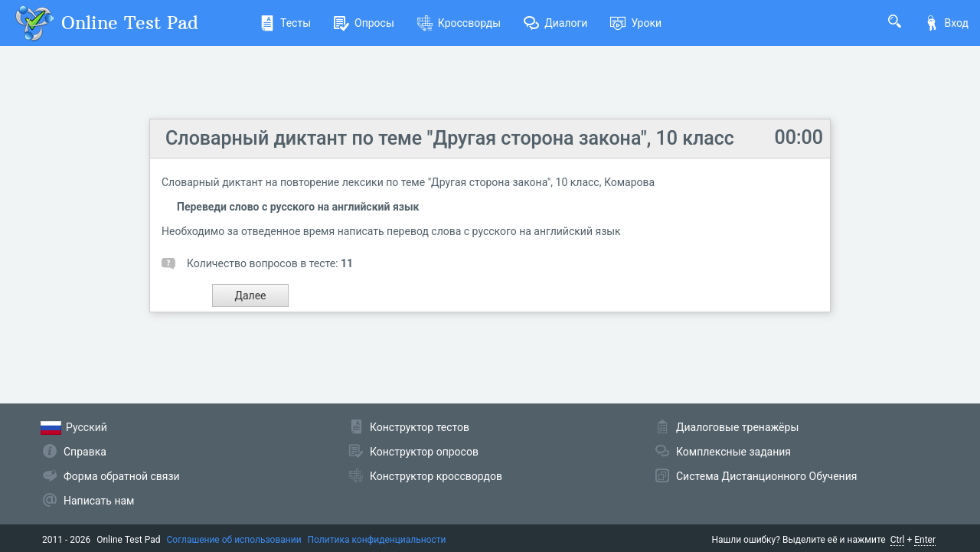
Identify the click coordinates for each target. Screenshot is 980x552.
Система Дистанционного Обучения (766, 476)
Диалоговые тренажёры (737, 427)
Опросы (364, 23)
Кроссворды (459, 23)
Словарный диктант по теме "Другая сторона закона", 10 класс (450, 138)
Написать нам (99, 501)
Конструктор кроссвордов (436, 476)
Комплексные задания (733, 452)
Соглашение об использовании (234, 540)
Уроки (636, 23)
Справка (85, 452)
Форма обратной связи (122, 476)
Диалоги (555, 23)
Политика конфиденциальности (377, 540)
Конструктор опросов (424, 452)
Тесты (285, 23)
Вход (946, 23)
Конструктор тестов (420, 427)
